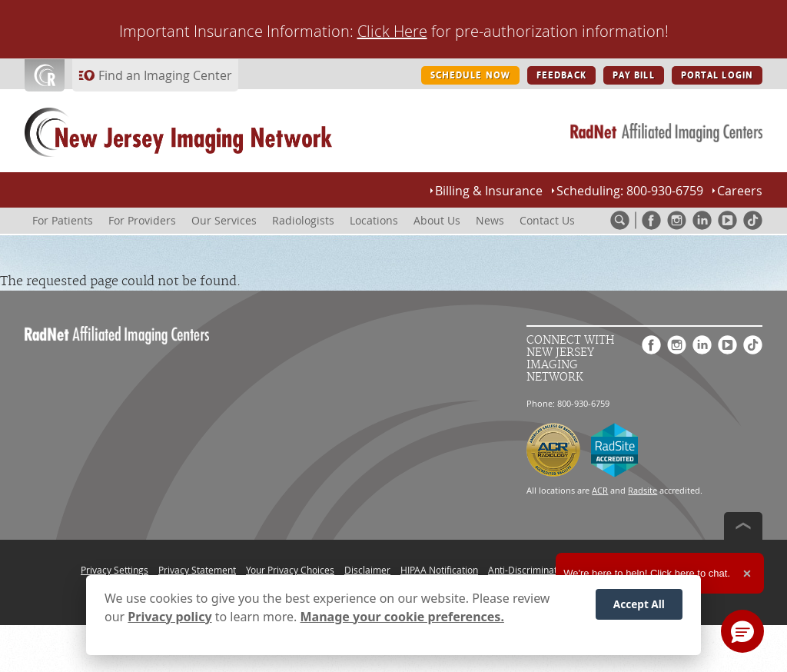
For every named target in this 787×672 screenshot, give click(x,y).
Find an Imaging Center (165, 75)
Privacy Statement (197, 570)
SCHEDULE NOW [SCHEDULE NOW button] (470, 75)
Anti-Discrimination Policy (543, 570)
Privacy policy (169, 617)
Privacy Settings (115, 570)
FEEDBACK (561, 75)
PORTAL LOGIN (717, 75)
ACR (600, 490)
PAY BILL (634, 75)
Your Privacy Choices (290, 570)
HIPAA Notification (439, 570)
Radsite (643, 490)
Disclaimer (367, 570)
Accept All (639, 604)
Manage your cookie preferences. (402, 617)
